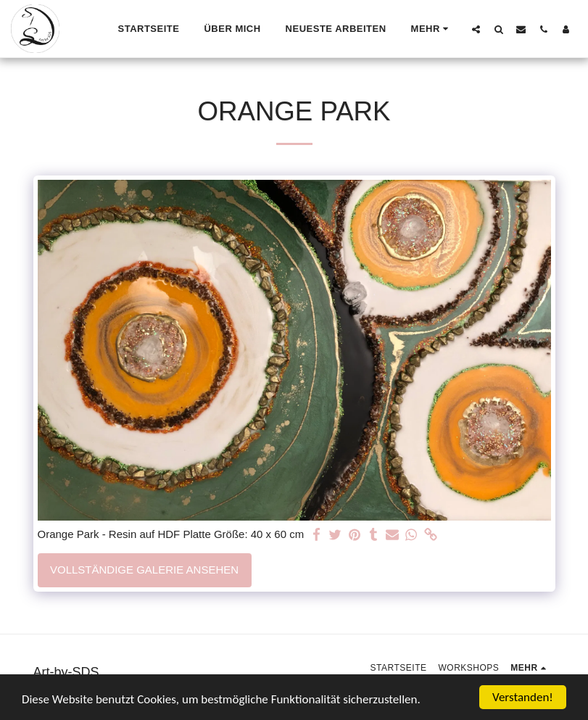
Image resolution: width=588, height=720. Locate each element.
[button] (476, 29)
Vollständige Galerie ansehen (144, 570)
